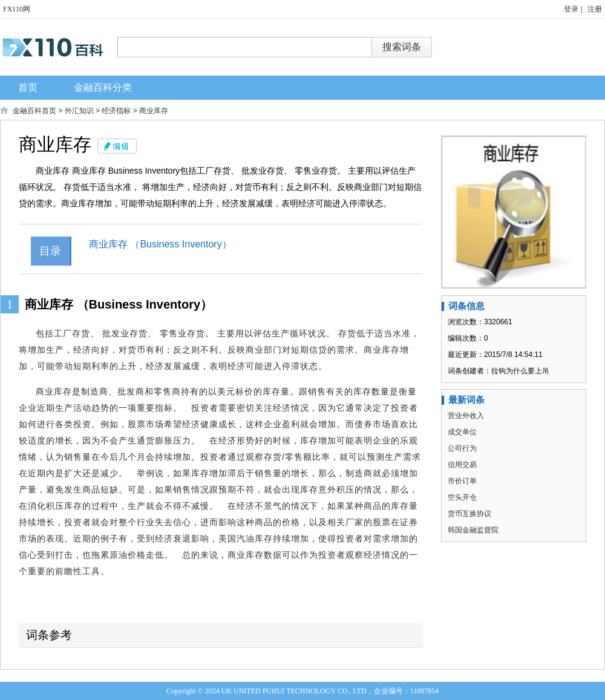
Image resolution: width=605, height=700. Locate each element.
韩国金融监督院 (473, 530)
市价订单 (462, 481)
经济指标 (116, 111)
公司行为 (462, 448)
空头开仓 (462, 497)
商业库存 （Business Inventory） (160, 244)
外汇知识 (79, 111)
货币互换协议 (469, 514)
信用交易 (462, 465)
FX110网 (17, 9)
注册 (595, 9)
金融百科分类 (103, 87)
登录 (571, 9)
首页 (28, 87)
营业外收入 (466, 416)
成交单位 (462, 432)
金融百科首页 (34, 111)
